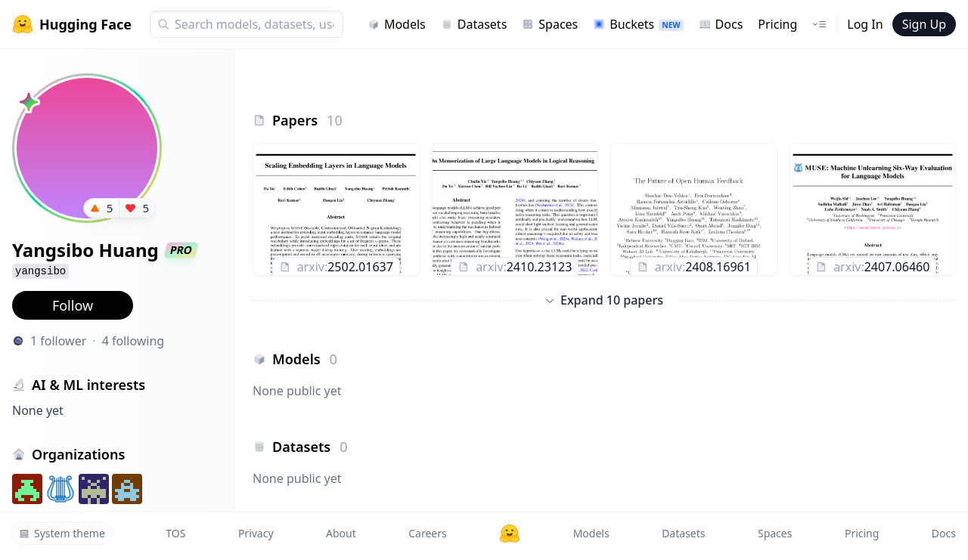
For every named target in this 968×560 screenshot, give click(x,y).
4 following (133, 341)
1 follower (58, 341)
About (341, 533)
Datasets (474, 24)
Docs (721, 24)
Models (397, 24)
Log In (865, 24)
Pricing (777, 24)
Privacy (256, 533)
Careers (427, 533)
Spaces (550, 24)
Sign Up (924, 24)
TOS (175, 533)
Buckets (638, 24)
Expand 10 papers (604, 300)
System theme (62, 533)
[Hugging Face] (510, 534)
